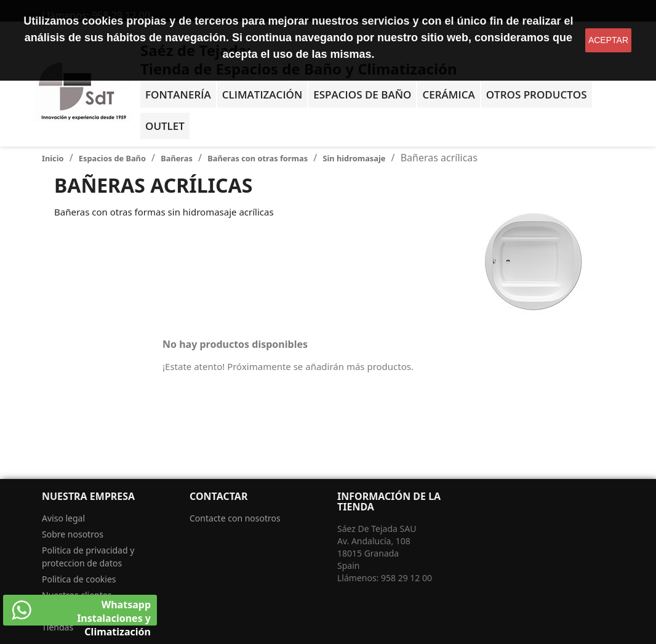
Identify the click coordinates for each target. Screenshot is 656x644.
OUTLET (165, 126)
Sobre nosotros (73, 534)
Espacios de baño (362, 95)
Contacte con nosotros (235, 518)
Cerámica (448, 95)
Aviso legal (63, 518)
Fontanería (178, 95)
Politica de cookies (79, 579)
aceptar (608, 40)
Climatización (262, 95)
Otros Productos (537, 95)
